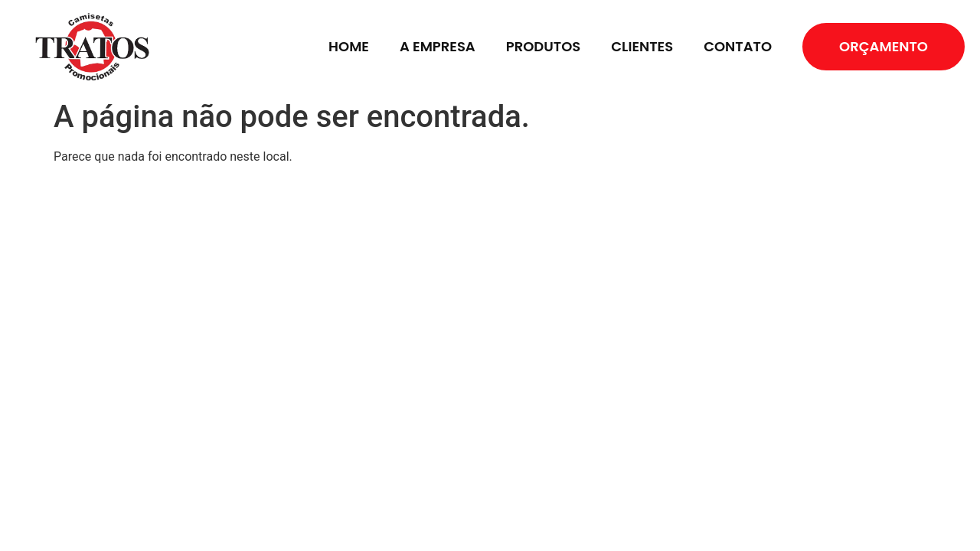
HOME (349, 46)
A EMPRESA (438, 46)
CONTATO (738, 46)
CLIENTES (642, 46)
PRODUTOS (544, 46)
